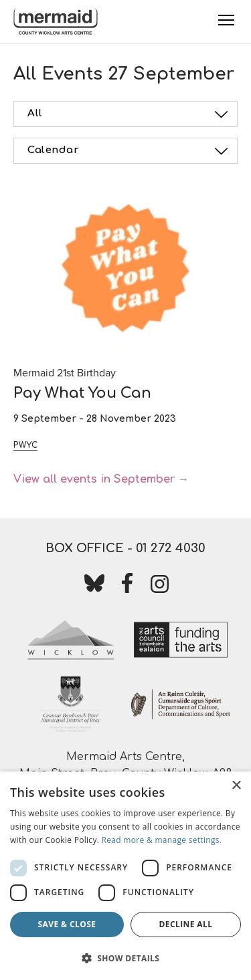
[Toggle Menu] (226, 20)
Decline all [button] (186, 924)
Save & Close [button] (67, 924)
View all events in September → (101, 479)
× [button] (236, 786)
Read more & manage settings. (162, 840)
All (130, 114)
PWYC (25, 445)
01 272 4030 (171, 548)
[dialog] (125, 876)
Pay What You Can (82, 393)
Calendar (130, 151)
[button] (125, 958)
